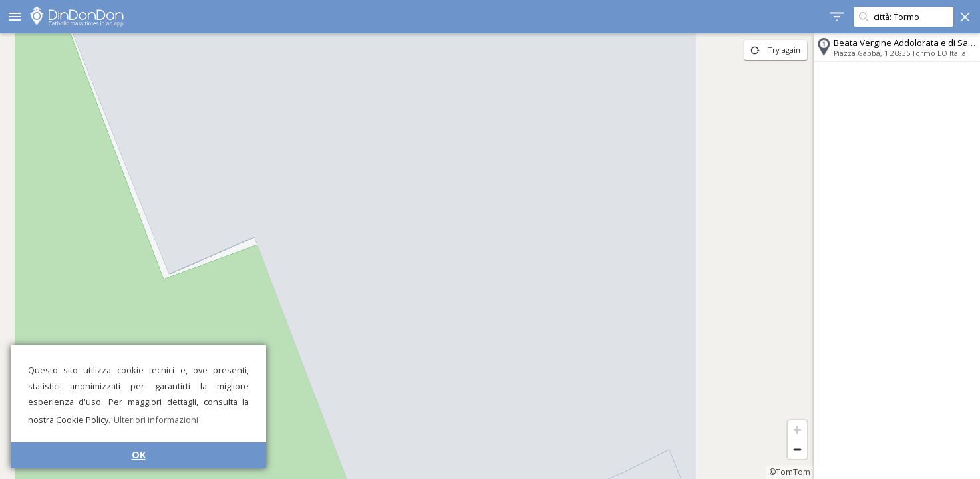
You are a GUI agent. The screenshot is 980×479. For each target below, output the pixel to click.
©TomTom (790, 472)
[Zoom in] (797, 430)
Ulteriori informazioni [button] (156, 420)
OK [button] (139, 455)
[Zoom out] (797, 449)
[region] (407, 256)
